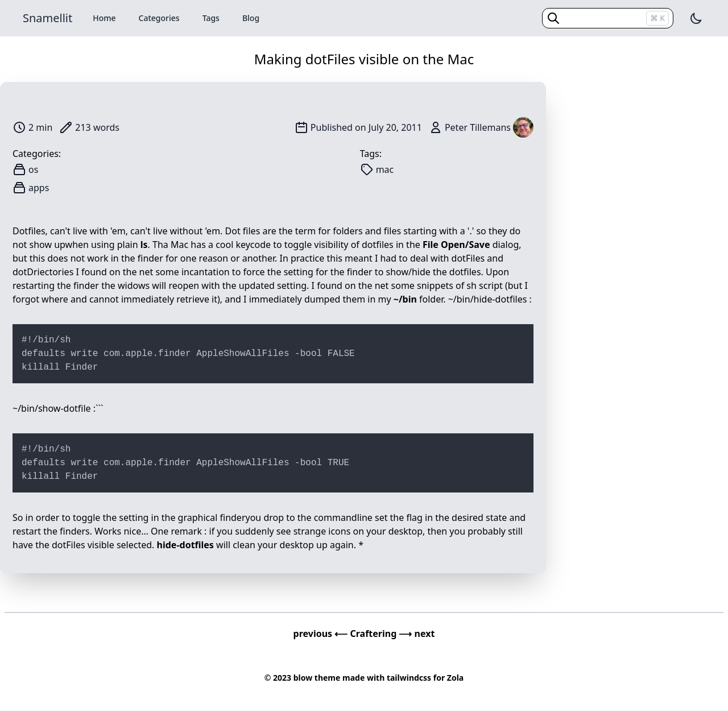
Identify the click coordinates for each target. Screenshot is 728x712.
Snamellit (47, 18)
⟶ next (417, 634)
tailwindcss (409, 678)
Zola (455, 678)
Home (104, 18)
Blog (251, 18)
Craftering (374, 634)
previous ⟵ (322, 634)
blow (303, 678)
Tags (211, 18)
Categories (159, 18)
